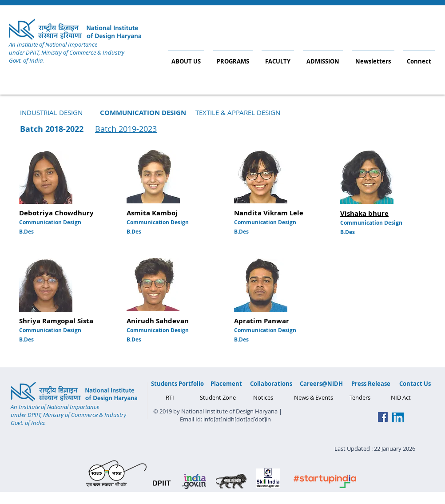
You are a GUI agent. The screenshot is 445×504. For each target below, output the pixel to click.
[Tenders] (360, 397)
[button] (143, 112)
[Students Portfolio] (177, 384)
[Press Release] (371, 384)
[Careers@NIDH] (321, 384)
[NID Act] (401, 397)
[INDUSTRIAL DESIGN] (51, 112)
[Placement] (226, 384)
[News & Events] (313, 397)
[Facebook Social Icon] (383, 417)
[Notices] (263, 397)
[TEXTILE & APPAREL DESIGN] (238, 112)
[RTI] (170, 397)
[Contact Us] (415, 384)
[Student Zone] (218, 397)
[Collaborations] (271, 384)
